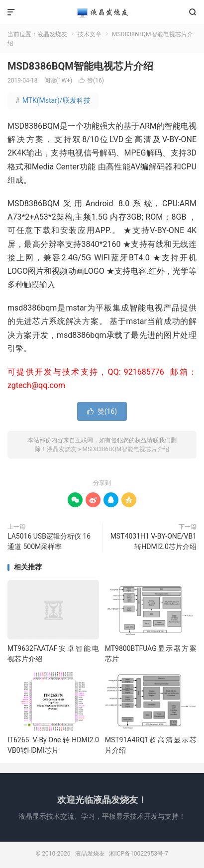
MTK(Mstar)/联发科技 (53, 100)
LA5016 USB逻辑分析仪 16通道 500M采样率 (49, 541)
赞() (91, 80)
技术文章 (90, 34)
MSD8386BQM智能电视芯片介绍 (80, 66)
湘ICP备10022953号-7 (139, 854)
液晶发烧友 (102, 12)
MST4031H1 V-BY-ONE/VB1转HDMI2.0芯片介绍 (153, 541)
